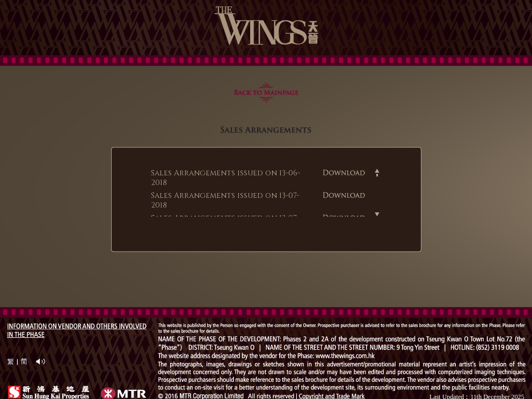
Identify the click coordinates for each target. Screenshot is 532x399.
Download (344, 172)
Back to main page (266, 92)
